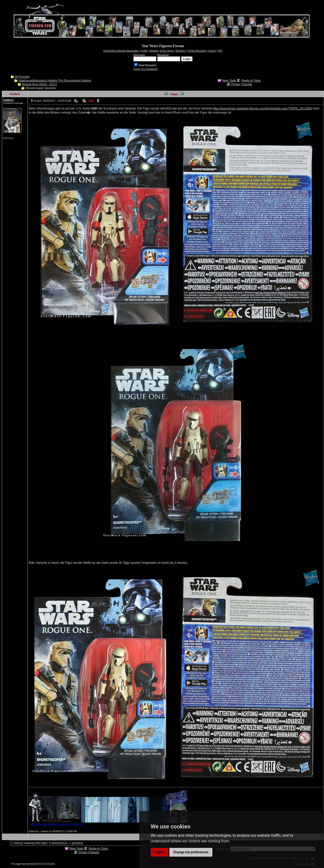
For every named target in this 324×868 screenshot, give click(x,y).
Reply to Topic (251, 80)
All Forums (22, 77)
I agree (160, 852)
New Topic (229, 80)
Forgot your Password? (146, 69)
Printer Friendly (242, 84)
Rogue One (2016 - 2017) (40, 84)
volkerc (9, 100)
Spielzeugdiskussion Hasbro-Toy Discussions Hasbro (55, 80)
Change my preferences (191, 852)
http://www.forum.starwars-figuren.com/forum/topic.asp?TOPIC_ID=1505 (262, 108)
